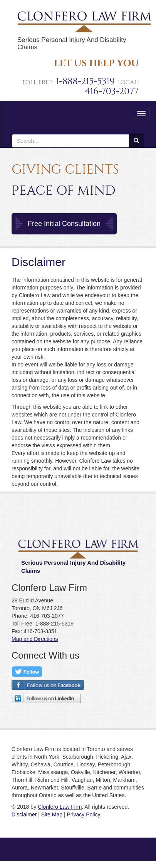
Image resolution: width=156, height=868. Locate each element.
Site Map (52, 814)
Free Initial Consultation (64, 224)
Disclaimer (24, 814)
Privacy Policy (83, 814)
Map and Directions (35, 639)
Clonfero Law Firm (60, 807)
